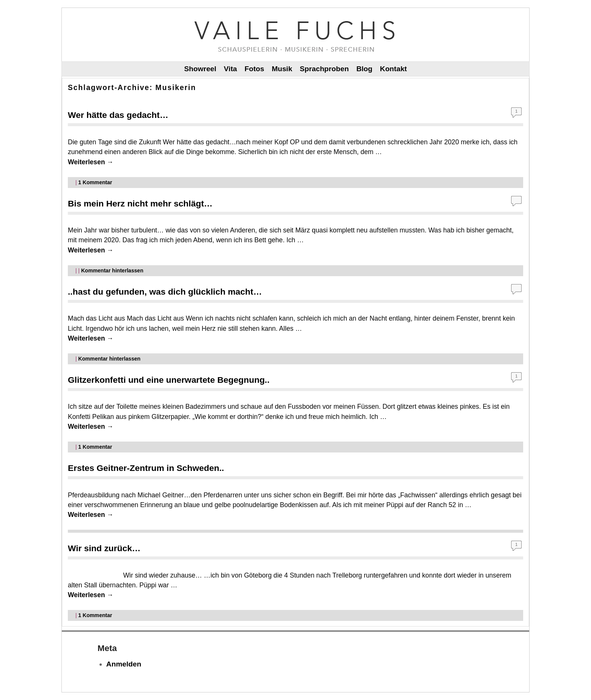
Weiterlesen (91, 162)
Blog (364, 69)
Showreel (200, 69)
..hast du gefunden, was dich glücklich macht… (165, 292)
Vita (230, 69)
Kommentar (95, 182)
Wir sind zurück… (104, 548)
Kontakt (393, 69)
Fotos (254, 69)
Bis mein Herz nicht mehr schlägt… (140, 203)
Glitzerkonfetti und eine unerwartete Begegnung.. (169, 380)
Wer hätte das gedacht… (118, 115)
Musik (282, 69)
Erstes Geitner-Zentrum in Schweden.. (146, 468)
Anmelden (124, 664)
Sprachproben (324, 69)
